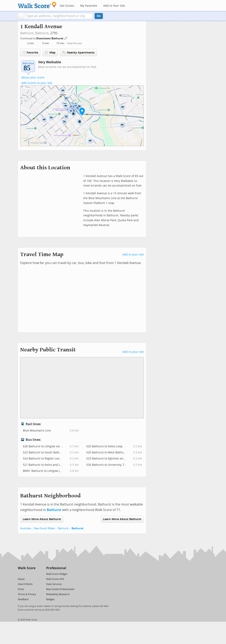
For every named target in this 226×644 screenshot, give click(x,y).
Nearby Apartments (78, 52)
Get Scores (67, 6)
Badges (50, 599)
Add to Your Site (114, 6)
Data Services (54, 584)
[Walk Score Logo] (37, 5)
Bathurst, (27, 33)
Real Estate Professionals (60, 589)
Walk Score (27, 568)
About (21, 579)
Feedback (23, 599)
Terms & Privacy (27, 594)
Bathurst (42, 33)
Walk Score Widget (57, 574)
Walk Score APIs (55, 579)
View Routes (74, 43)
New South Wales (44, 528)
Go (99, 16)
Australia (26, 528)
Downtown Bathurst (50, 38)
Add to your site (133, 255)
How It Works (25, 584)
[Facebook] (26, 574)
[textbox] (59, 16)
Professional (56, 568)
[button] (21, 16)
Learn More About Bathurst (42, 519)
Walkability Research (58, 594)
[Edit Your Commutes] (66, 38)
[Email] (33, 574)
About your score (33, 78)
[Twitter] (20, 574)
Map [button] (50, 53)
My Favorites (89, 6)
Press (21, 589)
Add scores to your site (37, 83)
